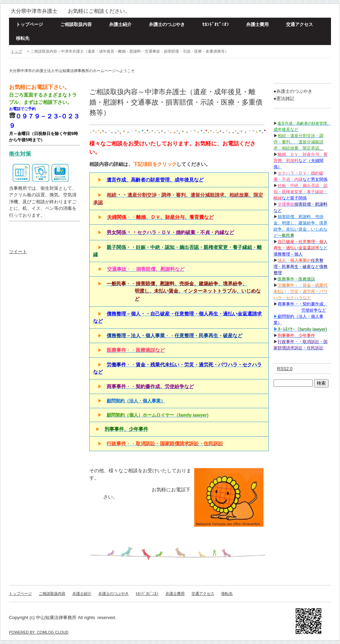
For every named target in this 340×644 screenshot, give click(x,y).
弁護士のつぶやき (167, 24)
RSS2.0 (285, 369)
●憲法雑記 (284, 99)
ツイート (18, 252)
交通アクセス (299, 24)
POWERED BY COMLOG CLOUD (39, 632)
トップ (16, 51)
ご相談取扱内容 (76, 24)
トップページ (29, 24)
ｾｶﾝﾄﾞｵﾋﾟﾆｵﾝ (216, 24)
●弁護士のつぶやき (293, 91)
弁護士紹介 (120, 24)
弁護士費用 (257, 24)
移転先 (23, 38)
